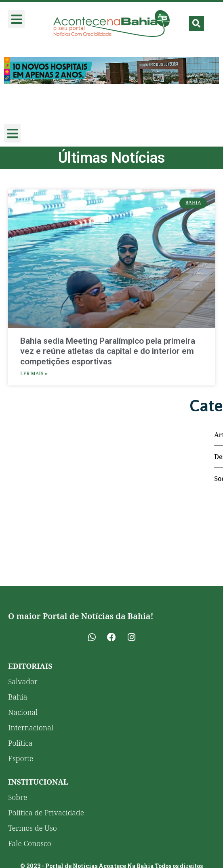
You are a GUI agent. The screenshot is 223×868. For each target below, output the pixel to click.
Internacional (31, 728)
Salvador (23, 681)
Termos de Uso (33, 828)
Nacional (23, 712)
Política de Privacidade (46, 813)
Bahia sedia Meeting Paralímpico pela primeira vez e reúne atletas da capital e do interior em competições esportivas (108, 351)
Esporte (21, 758)
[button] (16, 19)
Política (20, 743)
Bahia (18, 697)
